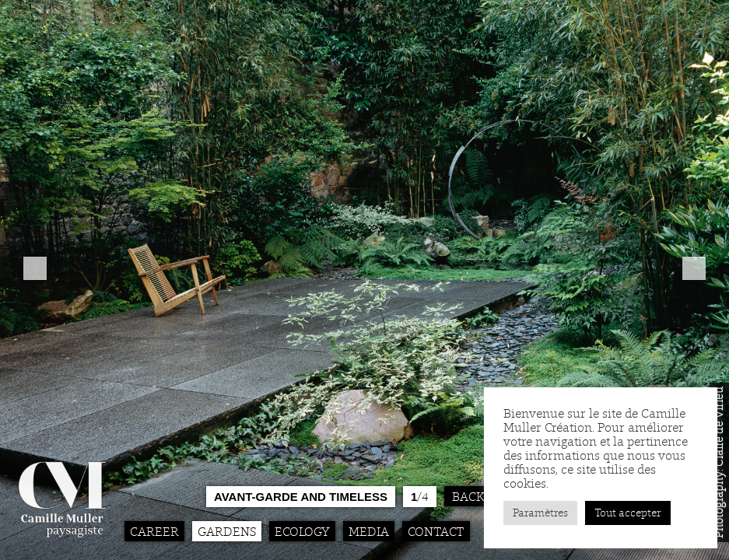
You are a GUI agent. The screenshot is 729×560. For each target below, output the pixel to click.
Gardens (227, 531)
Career (154, 531)
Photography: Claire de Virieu (719, 462)
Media (369, 531)
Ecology (302, 531)
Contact (436, 531)
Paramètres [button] (540, 513)
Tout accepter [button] (628, 513)
